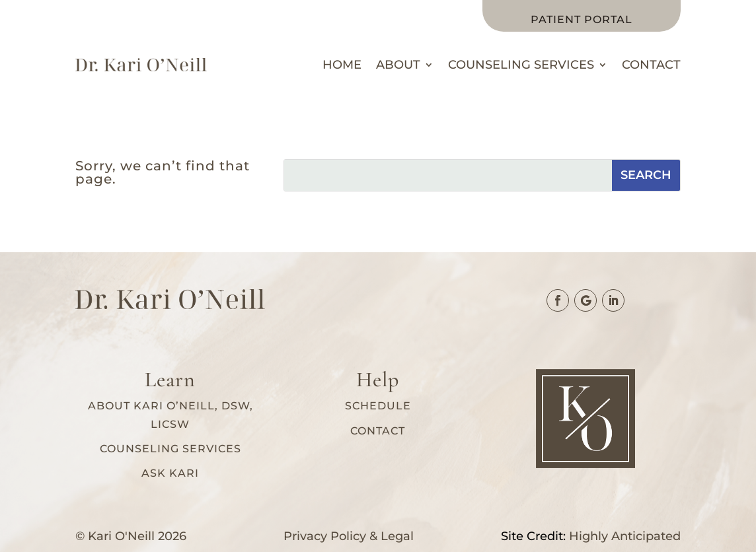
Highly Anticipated (625, 536)
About (398, 65)
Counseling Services (521, 65)
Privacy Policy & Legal (349, 536)
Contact (651, 65)
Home (342, 65)
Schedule (378, 406)
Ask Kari (170, 473)
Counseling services (170, 449)
